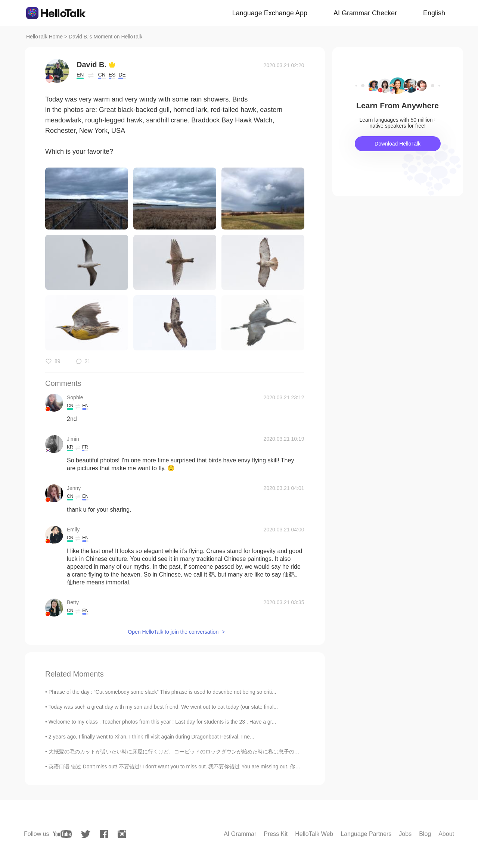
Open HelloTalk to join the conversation (173, 632)
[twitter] (86, 834)
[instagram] (122, 834)
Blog (425, 834)
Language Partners (366, 834)
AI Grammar (240, 834)
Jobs (405, 834)
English (434, 13)
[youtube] (62, 834)
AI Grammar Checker (365, 13)
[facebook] (104, 834)
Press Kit (276, 834)
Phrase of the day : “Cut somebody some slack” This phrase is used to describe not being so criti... (162, 692)
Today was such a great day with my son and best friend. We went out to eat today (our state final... (163, 707)
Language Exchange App (270, 13)
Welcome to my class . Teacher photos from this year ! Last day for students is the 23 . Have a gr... (162, 722)
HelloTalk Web (314, 834)
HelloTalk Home (44, 37)
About (446, 834)
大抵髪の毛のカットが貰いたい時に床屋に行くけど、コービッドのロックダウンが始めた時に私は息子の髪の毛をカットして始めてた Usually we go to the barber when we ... (252, 752)
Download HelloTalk (398, 144)
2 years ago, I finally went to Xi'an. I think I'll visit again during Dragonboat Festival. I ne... (151, 737)
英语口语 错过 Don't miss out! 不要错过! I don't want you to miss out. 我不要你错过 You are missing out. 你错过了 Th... (186, 766)
